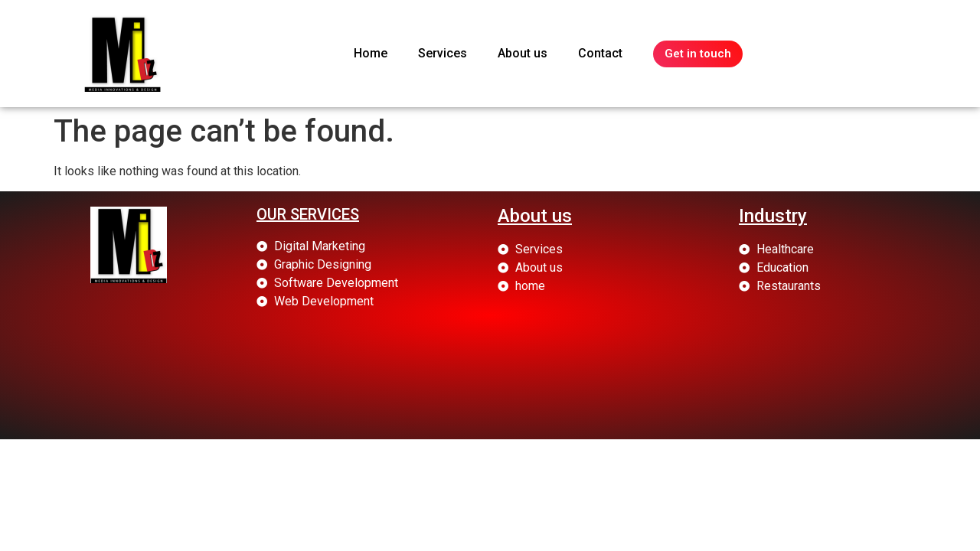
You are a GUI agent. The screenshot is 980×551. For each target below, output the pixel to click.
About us (523, 53)
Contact (600, 53)
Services (443, 53)
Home (371, 53)
